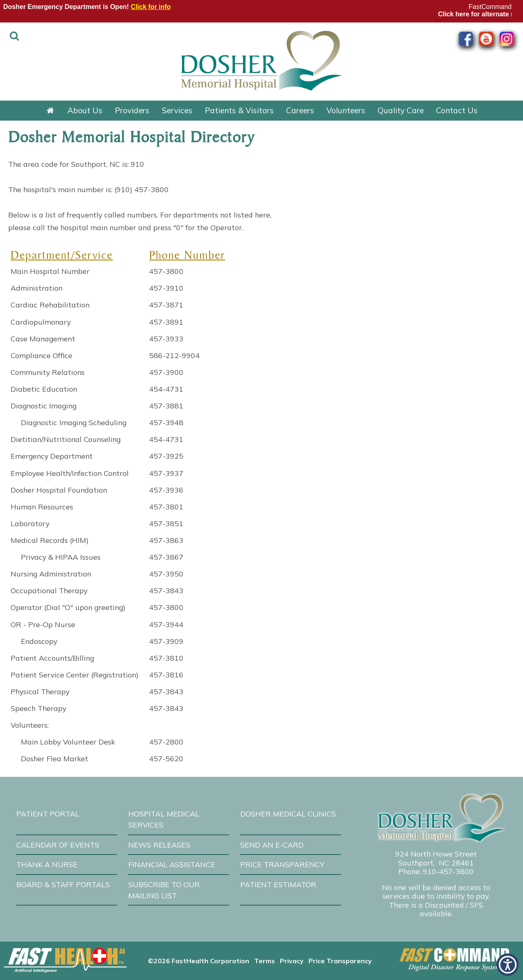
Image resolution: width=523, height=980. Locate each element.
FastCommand (490, 7)
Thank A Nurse (47, 864)
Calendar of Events (58, 845)
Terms (265, 961)
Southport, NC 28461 (436, 863)
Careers (300, 110)
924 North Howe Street (436, 854)
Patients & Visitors (239, 110)
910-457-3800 (448, 871)
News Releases (159, 845)
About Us (85, 110)
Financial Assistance (172, 864)
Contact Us (457, 110)
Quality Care (401, 110)
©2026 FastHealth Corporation (199, 961)
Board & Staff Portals (63, 884)
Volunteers (346, 110)
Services (177, 110)
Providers (132, 110)
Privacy (292, 961)
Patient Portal (48, 814)
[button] (508, 965)
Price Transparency (282, 864)
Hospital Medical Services (164, 819)
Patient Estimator (278, 884)
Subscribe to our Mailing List (164, 890)
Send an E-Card (272, 845)
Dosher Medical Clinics (288, 814)
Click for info (151, 7)
